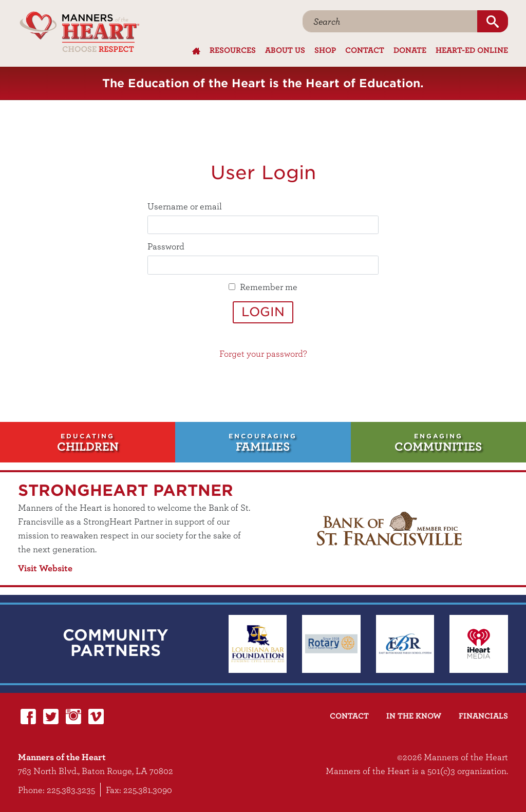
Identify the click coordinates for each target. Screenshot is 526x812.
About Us (285, 50)
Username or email (185, 206)
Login (263, 312)
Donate (410, 50)
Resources (233, 50)
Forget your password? (263, 353)
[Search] (390, 21)
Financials (483, 716)
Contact (365, 50)
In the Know (414, 716)
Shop (325, 50)
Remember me (269, 287)
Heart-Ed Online (472, 50)
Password (166, 246)
